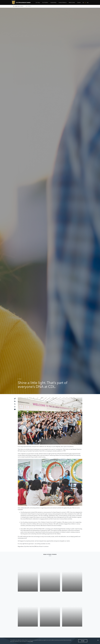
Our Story (38, 2)
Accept (83, 641)
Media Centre (72, 2)
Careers (79, 2)
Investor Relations (63, 2)
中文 (88, 3)
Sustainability (53, 2)
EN (85, 3)
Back (20, 379)
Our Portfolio (45, 2)
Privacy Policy (30, 641)
